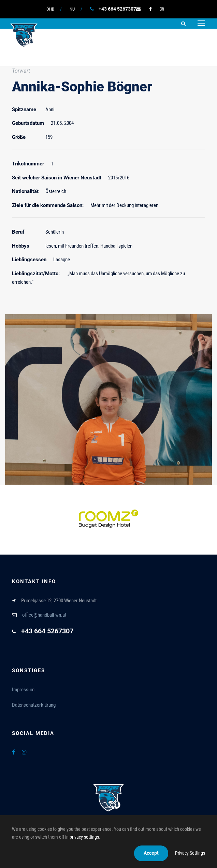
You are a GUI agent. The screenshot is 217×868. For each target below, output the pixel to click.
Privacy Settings (190, 853)
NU (72, 9)
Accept (151, 853)
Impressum (23, 690)
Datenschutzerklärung (34, 705)
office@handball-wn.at (44, 615)
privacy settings (84, 837)
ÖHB (50, 9)
